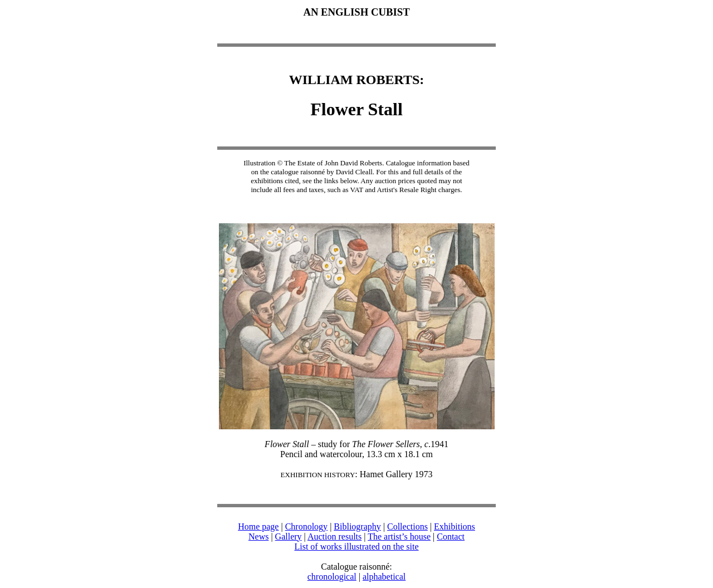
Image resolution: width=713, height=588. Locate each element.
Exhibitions (455, 526)
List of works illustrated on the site (356, 547)
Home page (258, 526)
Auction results (334, 536)
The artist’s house (399, 536)
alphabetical (384, 577)
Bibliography (357, 526)
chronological (332, 577)
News (258, 536)
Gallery (289, 536)
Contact (451, 536)
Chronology (306, 526)
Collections (407, 526)
